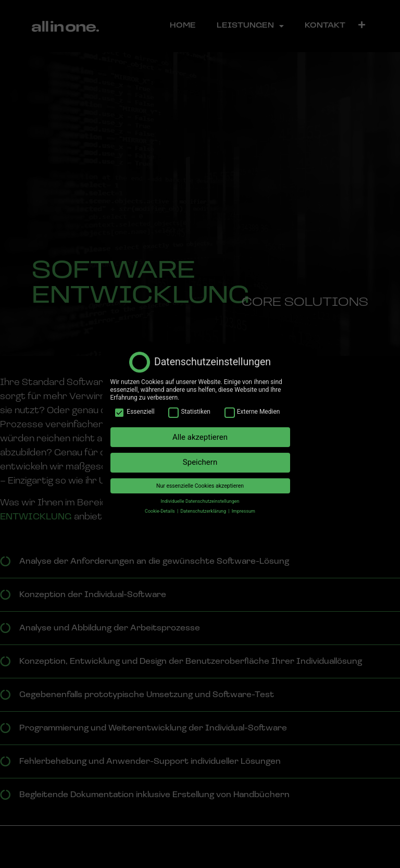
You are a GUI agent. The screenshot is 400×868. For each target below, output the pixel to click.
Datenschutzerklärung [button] (204, 503)
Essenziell (134, 404)
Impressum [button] (243, 503)
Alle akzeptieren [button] (200, 429)
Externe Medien (252, 404)
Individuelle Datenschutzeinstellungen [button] (200, 493)
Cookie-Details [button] (160, 503)
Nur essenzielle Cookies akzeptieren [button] (200, 478)
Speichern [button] (200, 455)
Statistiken (189, 404)
